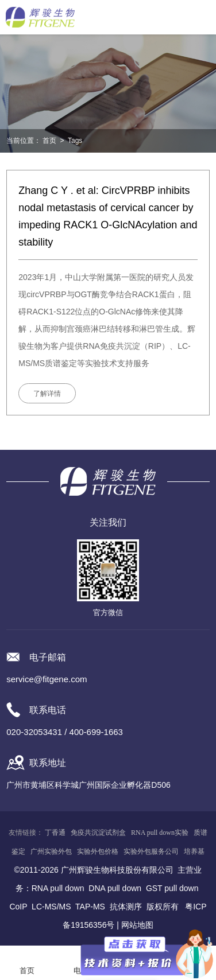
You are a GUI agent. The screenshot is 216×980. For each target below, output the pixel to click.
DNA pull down (115, 888)
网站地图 (137, 925)
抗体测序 (126, 907)
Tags (75, 141)
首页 (49, 141)
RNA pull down (58, 888)
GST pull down (172, 888)
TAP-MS (90, 907)
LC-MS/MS (51, 907)
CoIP (18, 907)
